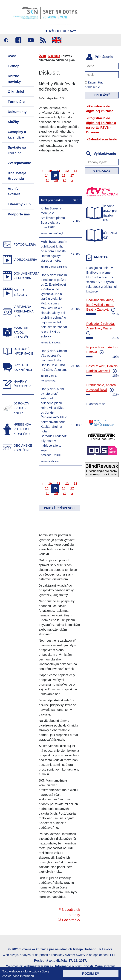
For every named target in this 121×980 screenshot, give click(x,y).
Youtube (31, 40)
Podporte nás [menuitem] (19, 214)
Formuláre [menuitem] (16, 102)
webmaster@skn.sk (39, 966)
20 (64, 180)
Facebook (18, 40)
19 (56, 180)
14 (47, 175)
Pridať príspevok (59, 508)
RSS (43, 40)
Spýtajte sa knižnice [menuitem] (17, 150)
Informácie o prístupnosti (74, 966)
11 (58, 171)
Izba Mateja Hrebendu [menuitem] (17, 176)
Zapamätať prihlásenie (94, 85)
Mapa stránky (105, 966)
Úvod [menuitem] (12, 56)
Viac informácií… (25, 976)
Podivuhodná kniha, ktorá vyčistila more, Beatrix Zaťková (100, 305)
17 (72, 175)
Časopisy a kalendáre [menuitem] (17, 135)
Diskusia (54, 56)
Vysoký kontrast (6, 40)
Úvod (42, 56)
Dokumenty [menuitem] (17, 112)
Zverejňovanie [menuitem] (19, 163)
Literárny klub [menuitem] (19, 204)
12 (67, 171)
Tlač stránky (71, 920)
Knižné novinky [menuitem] (14, 79)
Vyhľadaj (102, 171)
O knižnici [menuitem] (16, 92)
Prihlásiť (102, 95)
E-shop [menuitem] (14, 66)
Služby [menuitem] (13, 122)
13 (75, 171)
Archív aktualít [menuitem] (14, 191)
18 (48, 180)
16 (64, 175)
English (57, 40)
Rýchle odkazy (60, 31)
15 (55, 175)
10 (50, 171)
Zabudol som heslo (103, 139)
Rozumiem (91, 974)
